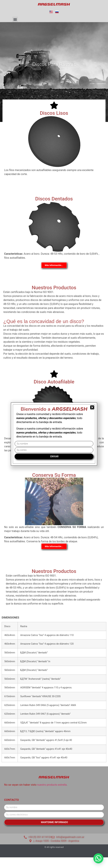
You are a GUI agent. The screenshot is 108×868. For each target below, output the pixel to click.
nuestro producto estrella (52, 785)
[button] (15, 19)
